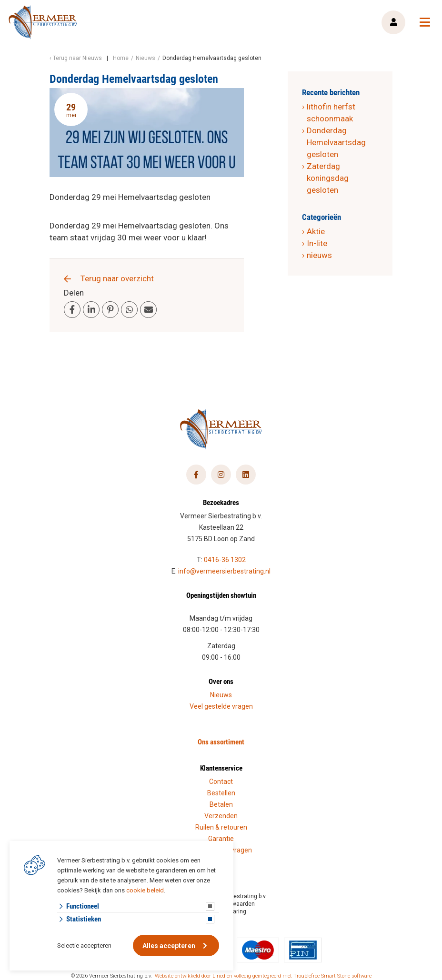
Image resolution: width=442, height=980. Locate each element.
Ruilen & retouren (221, 827)
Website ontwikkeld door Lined (190, 976)
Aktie (316, 231)
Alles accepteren (169, 946)
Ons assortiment (221, 742)
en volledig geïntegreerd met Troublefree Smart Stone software (299, 976)
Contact (221, 782)
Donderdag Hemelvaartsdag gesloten (336, 142)
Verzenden (221, 816)
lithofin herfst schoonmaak (331, 113)
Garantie (221, 839)
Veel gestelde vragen (221, 706)
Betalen (221, 804)
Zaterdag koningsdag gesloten (328, 178)
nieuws (319, 255)
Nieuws (221, 695)
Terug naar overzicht (117, 278)
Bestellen (221, 793)
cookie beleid (145, 890)
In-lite (317, 243)
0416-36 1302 (225, 560)
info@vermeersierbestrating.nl (224, 571)
